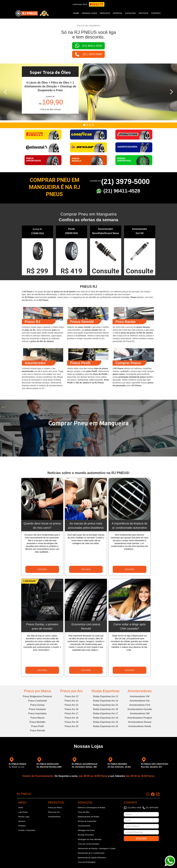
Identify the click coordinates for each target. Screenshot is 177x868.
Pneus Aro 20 (71, 726)
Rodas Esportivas (106, 691)
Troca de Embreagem (87, 862)
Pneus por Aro (71, 691)
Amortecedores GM (140, 713)
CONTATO (156, 13)
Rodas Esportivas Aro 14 (105, 701)
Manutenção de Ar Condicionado (91, 853)
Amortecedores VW (140, 696)
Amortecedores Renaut (140, 722)
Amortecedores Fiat (140, 701)
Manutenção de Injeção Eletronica (92, 858)
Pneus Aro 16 (71, 709)
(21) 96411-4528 (122, 191)
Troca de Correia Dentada (88, 844)
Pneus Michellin (37, 722)
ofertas (117, 13)
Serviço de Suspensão (87, 821)
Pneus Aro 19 (71, 722)
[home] (32, 13)
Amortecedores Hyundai (140, 709)
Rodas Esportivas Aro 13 (105, 696)
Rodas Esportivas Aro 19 (105, 722)
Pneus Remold (37, 731)
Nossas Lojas (24, 817)
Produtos (22, 826)
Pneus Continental (37, 701)
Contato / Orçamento (27, 830)
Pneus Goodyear (37, 709)
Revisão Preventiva (86, 835)
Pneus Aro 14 (71, 701)
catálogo (130, 13)
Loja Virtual (23, 812)
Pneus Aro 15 (71, 705)
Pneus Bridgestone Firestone (37, 696)
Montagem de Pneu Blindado (90, 839)
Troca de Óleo (84, 812)
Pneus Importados (37, 713)
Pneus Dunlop (37, 705)
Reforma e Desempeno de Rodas (92, 808)
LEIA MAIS (42, 569)
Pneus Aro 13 (71, 696)
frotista (144, 13)
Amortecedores (140, 691)
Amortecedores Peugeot (140, 718)
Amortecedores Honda (140, 726)
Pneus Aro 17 (71, 713)
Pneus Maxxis (37, 718)
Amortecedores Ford (140, 705)
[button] (6, 92)
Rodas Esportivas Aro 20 (105, 726)
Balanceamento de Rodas (88, 817)
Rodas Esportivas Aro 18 (105, 718)
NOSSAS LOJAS (89, 13)
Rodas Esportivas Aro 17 (105, 713)
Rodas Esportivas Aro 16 (105, 709)
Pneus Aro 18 (71, 718)
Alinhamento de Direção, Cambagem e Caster (97, 848)
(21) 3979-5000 (125, 182)
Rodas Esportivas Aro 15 (105, 705)
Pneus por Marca (37, 691)
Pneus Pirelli (37, 726)
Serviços (22, 821)
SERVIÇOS (105, 13)
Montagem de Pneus (86, 830)
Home (76, 13)
